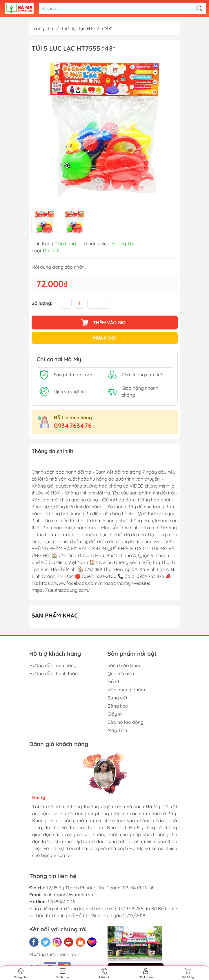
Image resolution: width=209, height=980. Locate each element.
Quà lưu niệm (122, 673)
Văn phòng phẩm (126, 690)
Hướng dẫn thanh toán (53, 673)
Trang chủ (42, 28)
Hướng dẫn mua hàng (53, 665)
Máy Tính (117, 730)
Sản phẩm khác (55, 615)
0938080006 (61, 902)
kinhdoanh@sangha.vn (68, 895)
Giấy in (115, 714)
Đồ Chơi (116, 682)
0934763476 (73, 426)
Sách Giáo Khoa (125, 665)
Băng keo (118, 706)
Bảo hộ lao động (126, 722)
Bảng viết (117, 698)
